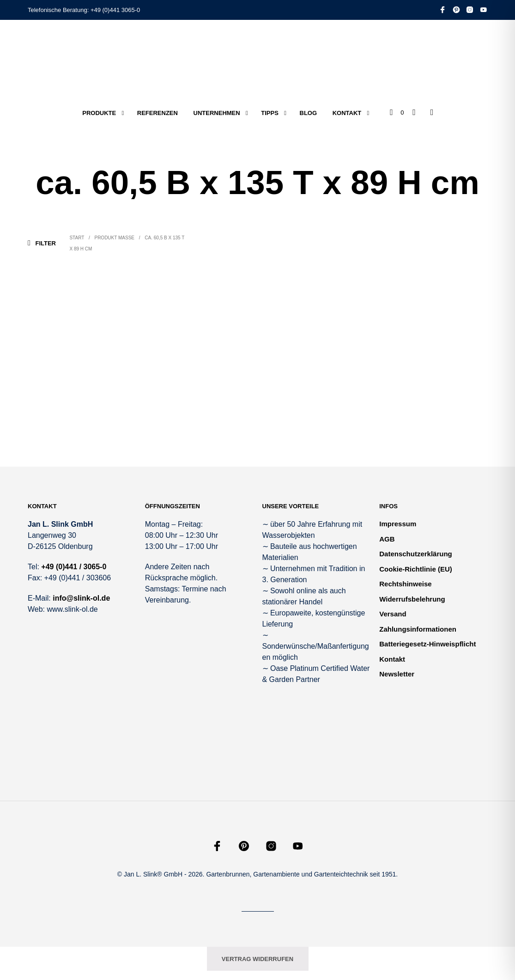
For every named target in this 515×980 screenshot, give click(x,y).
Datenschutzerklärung (416, 554)
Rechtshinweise (405, 584)
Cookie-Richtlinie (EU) (416, 569)
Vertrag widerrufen (257, 959)
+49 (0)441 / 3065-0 (74, 567)
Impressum (398, 524)
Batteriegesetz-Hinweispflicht (427, 644)
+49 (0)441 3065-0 (115, 10)
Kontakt (347, 113)
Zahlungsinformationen (418, 629)
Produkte (99, 113)
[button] (397, 113)
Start (77, 238)
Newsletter (397, 674)
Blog (309, 113)
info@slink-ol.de (81, 598)
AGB (387, 539)
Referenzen (158, 113)
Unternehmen (217, 113)
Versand (393, 614)
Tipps (270, 113)
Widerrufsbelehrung (412, 599)
